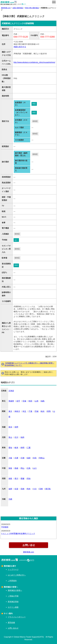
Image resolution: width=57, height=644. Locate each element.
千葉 (31, 411)
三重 (29, 448)
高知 (29, 479)
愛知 (10, 448)
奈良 (35, 458)
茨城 (37, 411)
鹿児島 (48, 489)
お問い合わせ (13, 628)
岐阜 (16, 448)
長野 (16, 427)
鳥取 (10, 468)
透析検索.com (6, 8)
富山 (10, 437)
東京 (10, 411)
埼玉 (24, 411)
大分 (35, 489)
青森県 (11, 401)
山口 (35, 468)
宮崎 (41, 489)
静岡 (23, 448)
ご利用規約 (12, 581)
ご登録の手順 (13, 596)
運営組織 (11, 623)
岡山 (23, 468)
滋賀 (29, 458)
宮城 (24, 401)
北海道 (11, 391)
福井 (23, 437)
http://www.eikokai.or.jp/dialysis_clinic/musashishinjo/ (34, 62)
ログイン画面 (13, 607)
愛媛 (23, 479)
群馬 (49, 411)
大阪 (10, 458)
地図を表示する (20, 47)
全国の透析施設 (18, 8)
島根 (16, 468)
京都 (23, 458)
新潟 (10, 427)
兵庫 (16, 458)
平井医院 (5, 527)
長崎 (23, 489)
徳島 (10, 479)
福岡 (10, 489)
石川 (16, 437)
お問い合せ (28, 545)
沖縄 (10, 499)
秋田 (31, 401)
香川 (16, 479)
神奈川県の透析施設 (32, 8)
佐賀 (16, 489)
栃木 (43, 411)
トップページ (13, 569)
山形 (37, 401)
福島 (43, 401)
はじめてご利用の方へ (17, 575)
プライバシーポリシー (17, 617)
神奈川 (17, 411)
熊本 (29, 489)
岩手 (18, 401)
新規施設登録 (13, 602)
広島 (29, 468)
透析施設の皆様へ (15, 590)
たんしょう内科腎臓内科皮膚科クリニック (18, 534)
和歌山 (42, 458)
